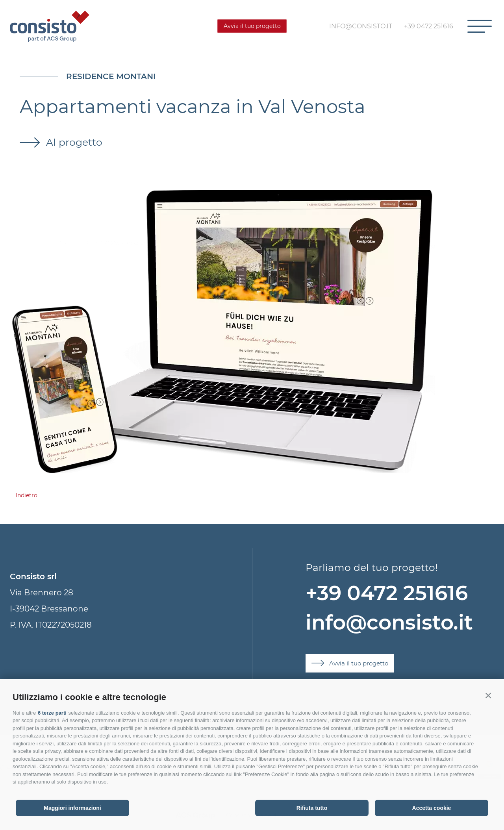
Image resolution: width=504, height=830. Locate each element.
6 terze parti (52, 713)
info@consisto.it (389, 622)
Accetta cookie (432, 808)
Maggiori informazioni (72, 808)
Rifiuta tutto (312, 808)
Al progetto (73, 142)
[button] (488, 695)
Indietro (27, 495)
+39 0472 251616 (387, 593)
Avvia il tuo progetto (252, 26)
